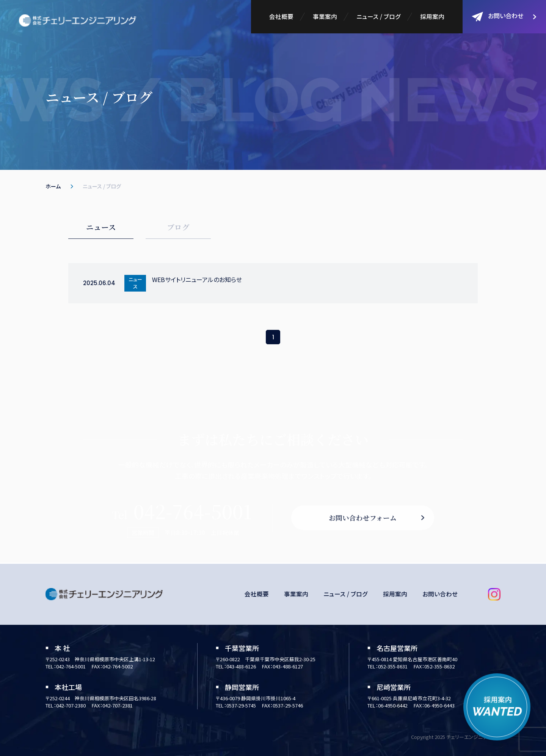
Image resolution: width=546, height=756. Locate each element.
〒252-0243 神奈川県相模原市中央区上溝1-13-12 (101, 659)
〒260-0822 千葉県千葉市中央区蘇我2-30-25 (266, 659)
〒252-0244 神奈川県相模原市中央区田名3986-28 (101, 698)
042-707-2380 (71, 705)
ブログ (178, 227)
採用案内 (432, 16)
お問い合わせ (497, 16)
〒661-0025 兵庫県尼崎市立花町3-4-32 (410, 698)
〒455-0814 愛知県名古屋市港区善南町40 (413, 659)
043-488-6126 (242, 666)
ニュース (101, 227)
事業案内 (325, 16)
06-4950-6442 (393, 705)
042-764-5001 (71, 666)
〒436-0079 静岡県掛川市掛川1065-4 (256, 698)
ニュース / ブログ (378, 16)
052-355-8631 (393, 666)
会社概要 (281, 16)
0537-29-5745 (242, 705)
